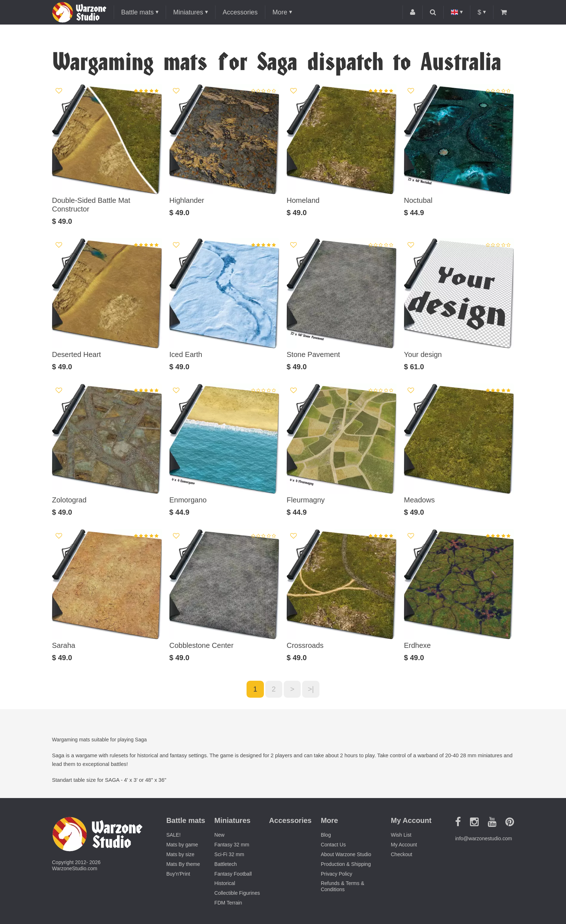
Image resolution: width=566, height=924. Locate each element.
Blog (326, 835)
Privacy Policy (337, 874)
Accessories (240, 12)
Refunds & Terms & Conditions (343, 887)
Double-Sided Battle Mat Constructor (91, 205)
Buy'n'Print (178, 874)
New (219, 835)
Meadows (419, 500)
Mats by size (180, 855)
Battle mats (138, 12)
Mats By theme (183, 864)
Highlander (187, 200)
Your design (423, 354)
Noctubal (418, 200)
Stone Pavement (313, 354)
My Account (404, 845)
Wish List (401, 835)
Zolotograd (69, 500)
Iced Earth (186, 354)
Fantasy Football (233, 874)
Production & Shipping (346, 864)
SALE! (174, 835)
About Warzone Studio (346, 855)
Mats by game (182, 845)
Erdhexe (417, 645)
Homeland (303, 200)
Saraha (64, 645)
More (280, 12)
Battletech (226, 864)
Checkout (402, 855)
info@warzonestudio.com (484, 839)
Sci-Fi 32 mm (229, 855)
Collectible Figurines (237, 893)
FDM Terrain (228, 903)
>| (311, 689)
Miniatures (188, 12)
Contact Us (333, 845)
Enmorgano (188, 500)
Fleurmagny (306, 500)
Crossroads (305, 645)
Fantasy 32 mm (232, 845)
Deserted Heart (77, 354)
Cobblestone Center (201, 645)
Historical (225, 884)
